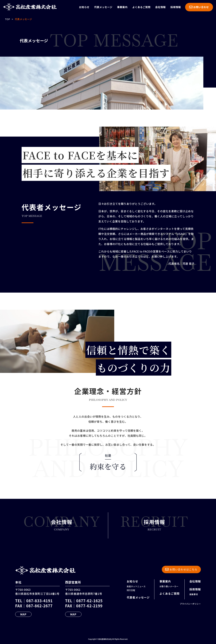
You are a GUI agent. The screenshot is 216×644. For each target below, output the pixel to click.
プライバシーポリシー (190, 604)
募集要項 (194, 594)
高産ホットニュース (136, 586)
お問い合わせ (199, 7)
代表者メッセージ (138, 597)
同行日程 (131, 590)
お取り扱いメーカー (169, 586)
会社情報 (160, 7)
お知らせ (84, 7)
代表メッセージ (103, 7)
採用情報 (176, 7)
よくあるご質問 (141, 7)
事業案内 (122, 7)
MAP (23, 614)
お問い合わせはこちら (181, 569)
